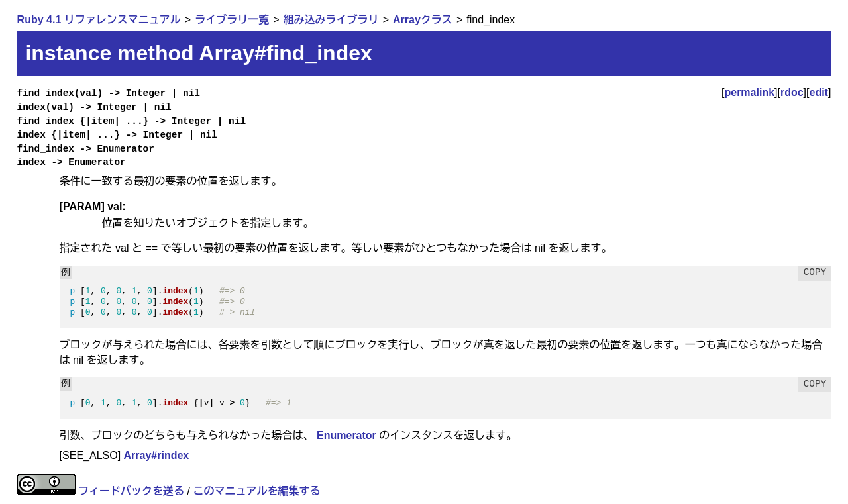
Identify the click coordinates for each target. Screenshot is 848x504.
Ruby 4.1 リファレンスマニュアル (99, 20)
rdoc (792, 92)
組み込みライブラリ (331, 20)
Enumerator (346, 435)
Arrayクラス (423, 20)
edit (819, 92)
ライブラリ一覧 (232, 20)
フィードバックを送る (131, 491)
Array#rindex (157, 455)
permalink (749, 92)
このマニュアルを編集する (256, 491)
